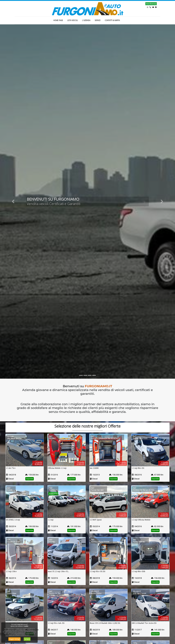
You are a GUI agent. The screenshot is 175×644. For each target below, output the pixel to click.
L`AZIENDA (86, 20)
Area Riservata (151, 4)
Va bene (27, 639)
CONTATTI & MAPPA (112, 20)
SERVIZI (98, 20)
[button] (13, 202)
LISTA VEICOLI (73, 20)
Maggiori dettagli (14, 639)
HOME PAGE (58, 20)
